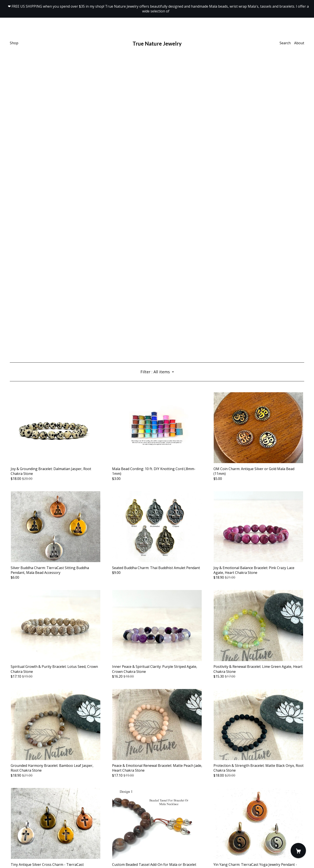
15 (144, 810)
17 (159, 810)
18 (167, 810)
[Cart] (298, 851)
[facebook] (12, 832)
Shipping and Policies (27, 844)
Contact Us (19, 839)
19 (174, 810)
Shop (14, 43)
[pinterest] (24, 832)
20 (182, 810)
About (299, 43)
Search (285, 43)
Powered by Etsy (23, 856)
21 (189, 810)
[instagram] (18, 832)
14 (136, 810)
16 (152, 810)
